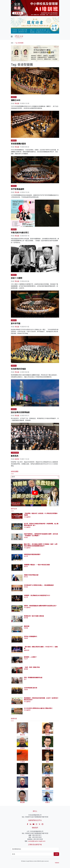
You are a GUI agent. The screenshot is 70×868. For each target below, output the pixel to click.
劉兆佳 (26, 577)
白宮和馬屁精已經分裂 (31, 688)
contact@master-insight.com (37, 841)
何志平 (26, 659)
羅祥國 (26, 618)
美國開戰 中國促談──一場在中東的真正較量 (37, 565)
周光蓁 (17, 103)
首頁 (12, 43)
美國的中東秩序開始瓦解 (31, 575)
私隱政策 (57, 863)
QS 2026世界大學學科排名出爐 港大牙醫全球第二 (38, 708)
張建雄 (26, 638)
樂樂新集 (14, 97)
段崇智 (17, 459)
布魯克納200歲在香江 (20, 233)
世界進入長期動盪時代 (31, 636)
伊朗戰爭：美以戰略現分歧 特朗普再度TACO (37, 595)
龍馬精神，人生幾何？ (31, 657)
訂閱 (56, 854)
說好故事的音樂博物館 (20, 412)
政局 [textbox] (13, 477)
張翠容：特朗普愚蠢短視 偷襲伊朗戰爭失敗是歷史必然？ (40, 606)
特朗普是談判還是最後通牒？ (32, 554)
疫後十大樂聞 (17, 278)
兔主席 (26, 556)
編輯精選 (27, 650)
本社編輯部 (27, 517)
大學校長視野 (15, 453)
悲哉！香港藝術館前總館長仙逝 (33, 678)
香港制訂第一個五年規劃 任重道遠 (34, 616)
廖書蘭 (26, 669)
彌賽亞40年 (16, 100)
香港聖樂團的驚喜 (18, 144)
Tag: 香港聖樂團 (19, 43)
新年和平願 (16, 323)
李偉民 (26, 537)
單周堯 (26, 587)
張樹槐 (26, 628)
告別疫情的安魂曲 (18, 369)
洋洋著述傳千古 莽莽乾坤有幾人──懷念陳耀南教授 (39, 585)
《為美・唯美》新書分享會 (32, 667)
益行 (25, 679)
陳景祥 (26, 566)
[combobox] (35, 477)
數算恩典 (15, 456)
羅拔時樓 (27, 626)
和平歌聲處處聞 (17, 189)
